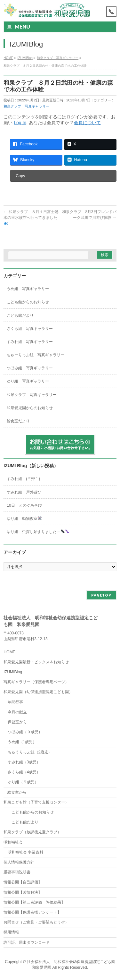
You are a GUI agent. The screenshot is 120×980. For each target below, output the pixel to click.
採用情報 (11, 932)
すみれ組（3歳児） (24, 762)
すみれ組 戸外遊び (24, 492)
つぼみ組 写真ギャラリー (30, 368)
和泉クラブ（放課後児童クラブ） (32, 832)
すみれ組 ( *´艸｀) (23, 479)
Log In (20, 123)
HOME (9, 652)
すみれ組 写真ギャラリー (30, 342)
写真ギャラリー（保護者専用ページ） (36, 682)
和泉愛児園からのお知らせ (30, 408)
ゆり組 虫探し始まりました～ (38, 532)
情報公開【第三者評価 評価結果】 (34, 902)
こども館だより (20, 315)
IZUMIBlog (13, 672)
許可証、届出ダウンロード (27, 942)
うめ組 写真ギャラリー (28, 289)
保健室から (17, 722)
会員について (87, 123)
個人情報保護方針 (19, 862)
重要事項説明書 (17, 872)
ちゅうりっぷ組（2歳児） (30, 752)
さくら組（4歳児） (24, 772)
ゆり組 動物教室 (24, 519)
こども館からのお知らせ (28, 302)
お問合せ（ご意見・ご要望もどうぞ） (36, 922)
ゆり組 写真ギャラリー (28, 381)
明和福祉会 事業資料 (25, 852)
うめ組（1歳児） (22, 742)
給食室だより (18, 421)
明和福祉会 (13, 842)
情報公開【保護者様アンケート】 (32, 912)
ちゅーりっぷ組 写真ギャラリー (36, 355)
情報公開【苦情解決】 (23, 892)
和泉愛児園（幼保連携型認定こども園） (38, 692)
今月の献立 (17, 712)
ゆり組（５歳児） (23, 782)
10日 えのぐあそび (24, 505)
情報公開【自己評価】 (23, 882)
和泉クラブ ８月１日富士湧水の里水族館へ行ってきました (31, 217)
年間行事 (15, 702)
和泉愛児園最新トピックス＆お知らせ (36, 662)
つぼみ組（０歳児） (25, 732)
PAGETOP (101, 595)
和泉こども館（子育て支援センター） (36, 802)
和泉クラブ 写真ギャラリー (26, 106)
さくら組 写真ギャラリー (30, 329)
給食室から (15, 792)
